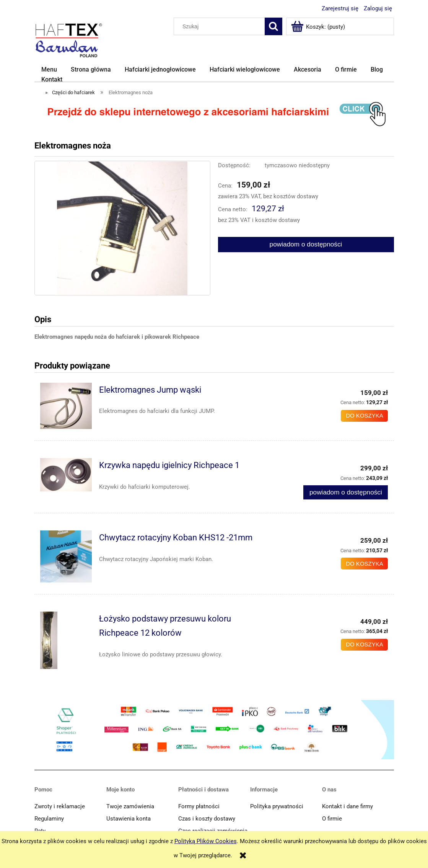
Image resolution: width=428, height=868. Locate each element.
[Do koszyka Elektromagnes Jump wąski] (364, 416)
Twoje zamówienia (130, 806)
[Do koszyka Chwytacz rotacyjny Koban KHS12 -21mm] (364, 564)
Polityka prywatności (277, 806)
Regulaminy (49, 819)
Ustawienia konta (129, 819)
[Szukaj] (273, 26)
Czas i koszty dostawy (207, 819)
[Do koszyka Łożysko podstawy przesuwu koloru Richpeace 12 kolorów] (364, 645)
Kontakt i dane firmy (347, 806)
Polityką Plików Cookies (206, 841)
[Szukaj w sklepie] (221, 26)
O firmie (332, 819)
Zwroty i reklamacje (60, 806)
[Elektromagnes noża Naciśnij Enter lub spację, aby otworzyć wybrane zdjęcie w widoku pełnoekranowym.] (122, 228)
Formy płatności (199, 806)
